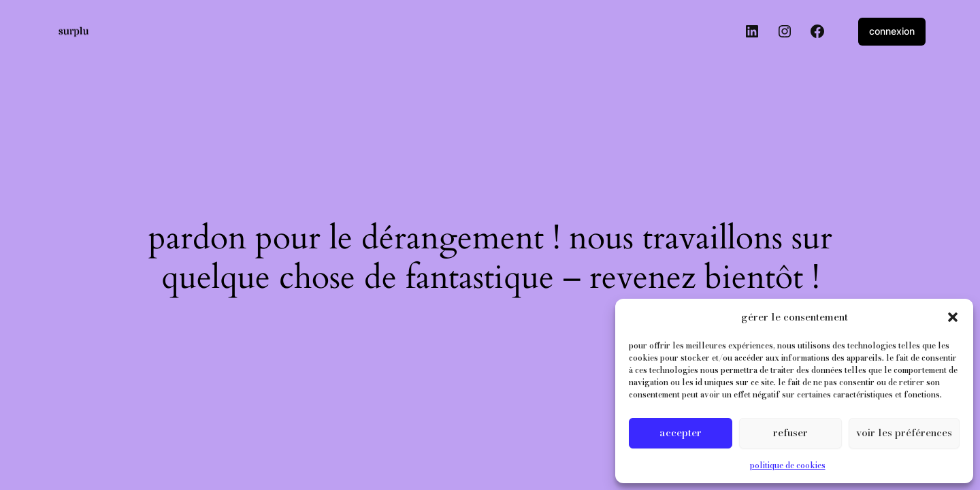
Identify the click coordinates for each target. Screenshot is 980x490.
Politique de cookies (788, 465)
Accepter (681, 432)
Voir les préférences (904, 432)
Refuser (790, 432)
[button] (953, 317)
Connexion (892, 31)
